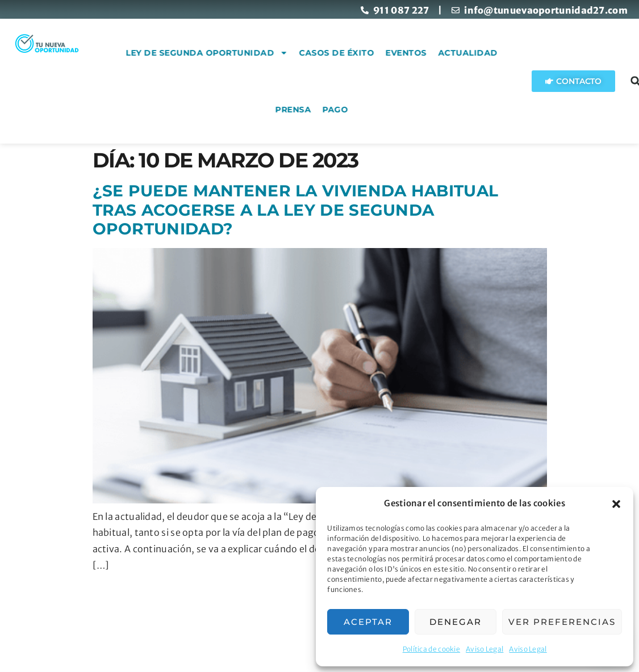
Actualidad (516, 53)
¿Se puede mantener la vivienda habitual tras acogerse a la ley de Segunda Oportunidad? (296, 210)
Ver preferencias (562, 622)
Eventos (455, 53)
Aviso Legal (485, 649)
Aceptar (368, 622)
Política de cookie (431, 649)
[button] (616, 504)
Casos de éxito (385, 53)
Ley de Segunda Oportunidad (255, 53)
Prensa (342, 110)
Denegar (456, 622)
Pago (384, 110)
